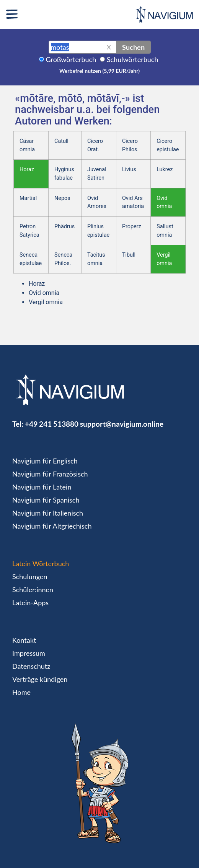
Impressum (29, 653)
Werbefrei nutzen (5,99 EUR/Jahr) (99, 71)
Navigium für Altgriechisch (52, 526)
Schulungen (30, 576)
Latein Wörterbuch (41, 563)
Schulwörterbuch (133, 59)
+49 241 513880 (52, 424)
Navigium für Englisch (45, 461)
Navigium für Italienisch (48, 513)
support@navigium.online (122, 424)
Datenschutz (31, 666)
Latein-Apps (30, 603)
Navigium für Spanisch (46, 500)
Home (21, 692)
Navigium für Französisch (50, 474)
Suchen (133, 47)
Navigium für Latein (42, 487)
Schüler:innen (33, 590)
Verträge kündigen (40, 679)
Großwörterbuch (71, 59)
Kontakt (24, 640)
